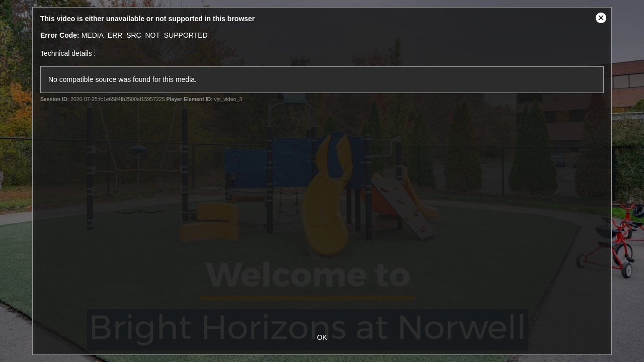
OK (322, 337)
